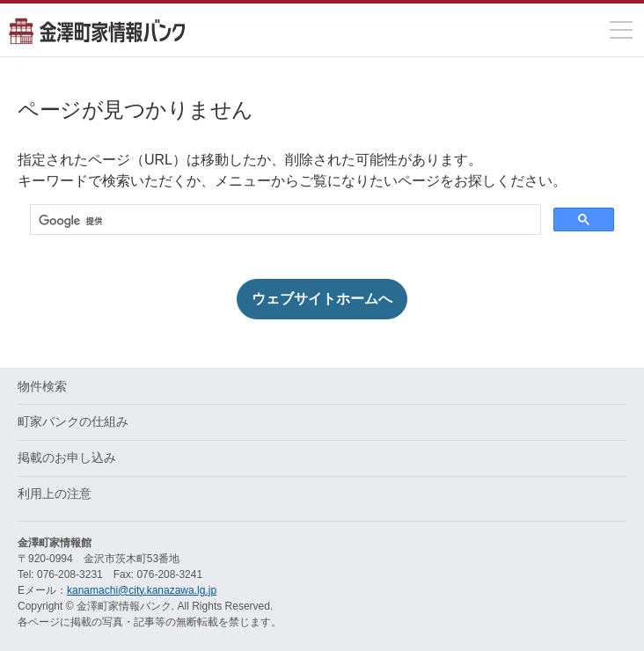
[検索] (284, 221)
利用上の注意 (55, 494)
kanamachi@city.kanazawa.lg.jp (142, 590)
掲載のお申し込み (67, 457)
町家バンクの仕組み (73, 421)
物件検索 (42, 386)
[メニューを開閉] (621, 30)
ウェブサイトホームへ (322, 299)
